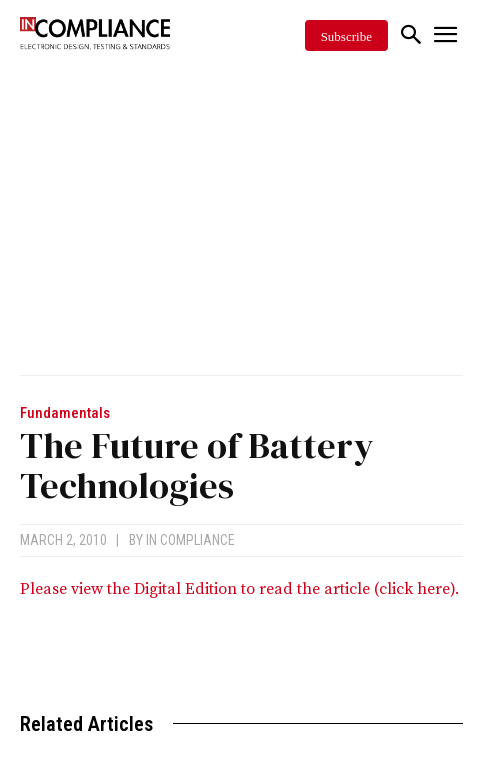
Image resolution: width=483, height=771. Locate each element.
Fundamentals (65, 413)
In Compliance (190, 540)
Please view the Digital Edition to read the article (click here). (239, 589)
